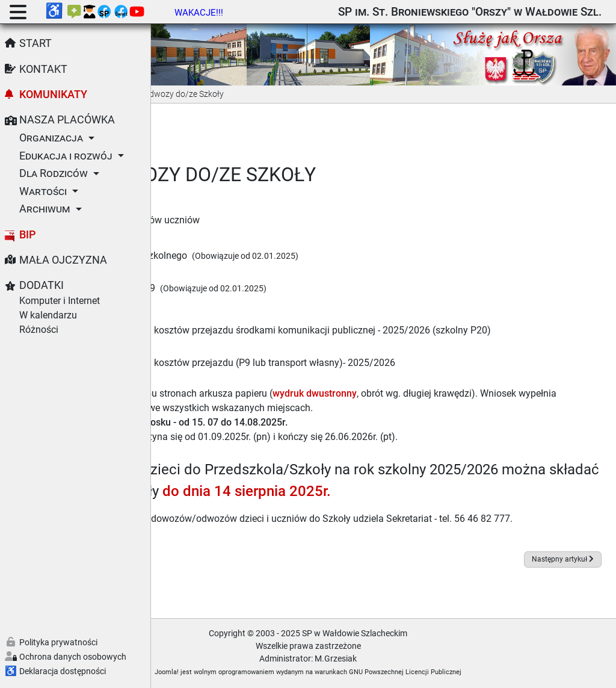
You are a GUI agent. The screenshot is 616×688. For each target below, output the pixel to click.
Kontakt (43, 69)
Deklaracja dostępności (63, 671)
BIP (28, 235)
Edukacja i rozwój (66, 156)
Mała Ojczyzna (63, 260)
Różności (39, 330)
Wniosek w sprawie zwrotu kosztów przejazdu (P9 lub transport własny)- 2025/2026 (368, 349)
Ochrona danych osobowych (73, 657)
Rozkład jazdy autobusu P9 (248, 273)
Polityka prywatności (58, 642)
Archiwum (45, 209)
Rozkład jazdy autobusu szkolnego (263, 240)
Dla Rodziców (54, 173)
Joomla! (242, 672)
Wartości (43, 191)
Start (35, 43)
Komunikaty (53, 95)
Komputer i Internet (60, 301)
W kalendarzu (48, 315)
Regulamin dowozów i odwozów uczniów (263, 205)
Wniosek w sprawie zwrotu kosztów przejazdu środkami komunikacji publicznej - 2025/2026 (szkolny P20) (385, 316)
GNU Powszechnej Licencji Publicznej (481, 672)
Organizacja (51, 138)
